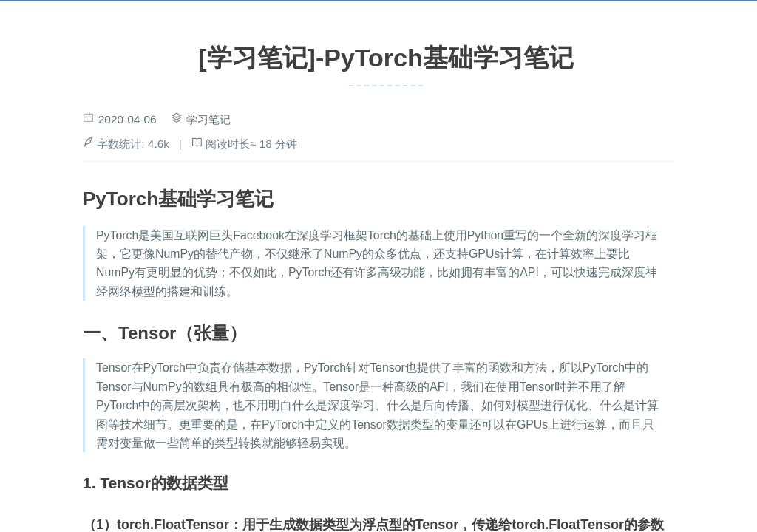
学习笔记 (208, 119)
